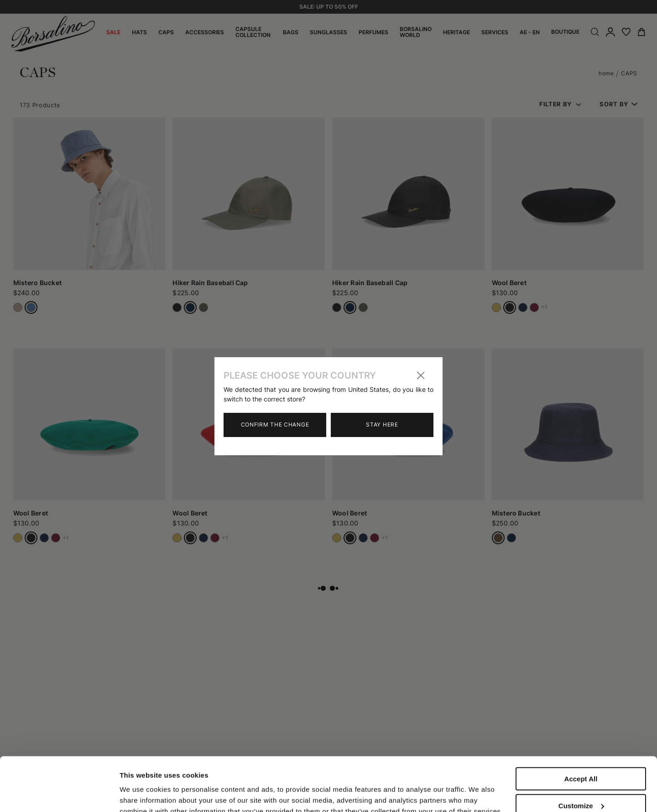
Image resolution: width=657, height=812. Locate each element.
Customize (581, 755)
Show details (141, 786)
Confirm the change (275, 424)
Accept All (581, 728)
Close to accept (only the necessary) (581, 786)
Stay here (382, 424)
